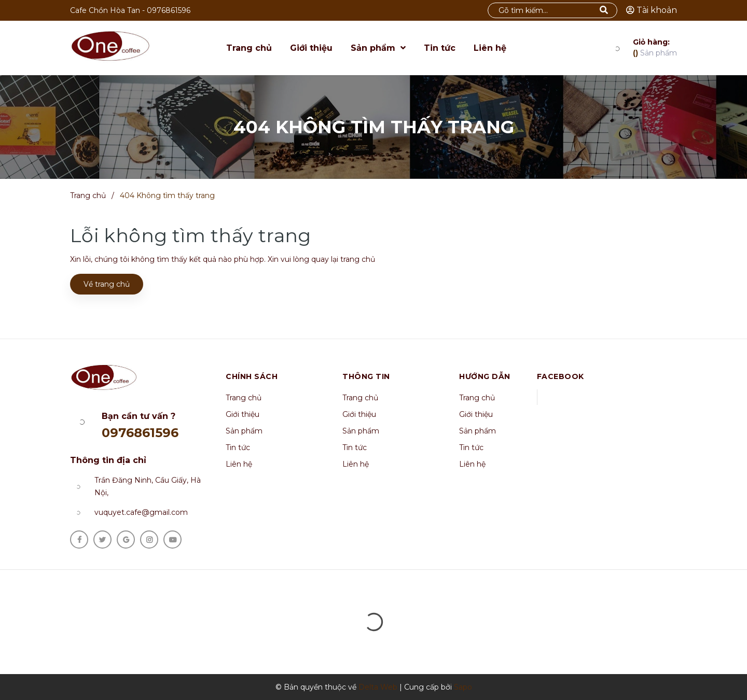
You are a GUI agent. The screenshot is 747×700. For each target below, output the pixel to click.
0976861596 (169, 10)
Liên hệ (239, 464)
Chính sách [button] (252, 376)
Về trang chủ (107, 284)
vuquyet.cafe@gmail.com (141, 512)
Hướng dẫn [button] (485, 376)
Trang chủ (244, 398)
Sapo (463, 687)
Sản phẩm (655, 47)
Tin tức (238, 447)
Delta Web (378, 687)
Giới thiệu (243, 414)
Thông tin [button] (366, 376)
